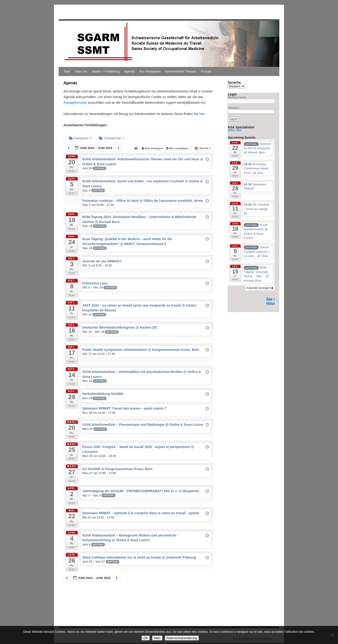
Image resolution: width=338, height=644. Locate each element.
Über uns (81, 71)
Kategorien (80, 138)
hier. (202, 114)
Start (67, 71)
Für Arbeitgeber (150, 71)
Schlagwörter (112, 138)
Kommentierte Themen (181, 71)
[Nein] (332, 635)
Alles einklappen (153, 148)
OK (146, 638)
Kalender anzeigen (260, 288)
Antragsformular (75, 103)
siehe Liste (234, 130)
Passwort (233, 108)
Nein (157, 638)
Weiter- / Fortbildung (106, 71)
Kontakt (206, 71)
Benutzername (237, 97)
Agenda (130, 71)
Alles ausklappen (178, 148)
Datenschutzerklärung (182, 638)
